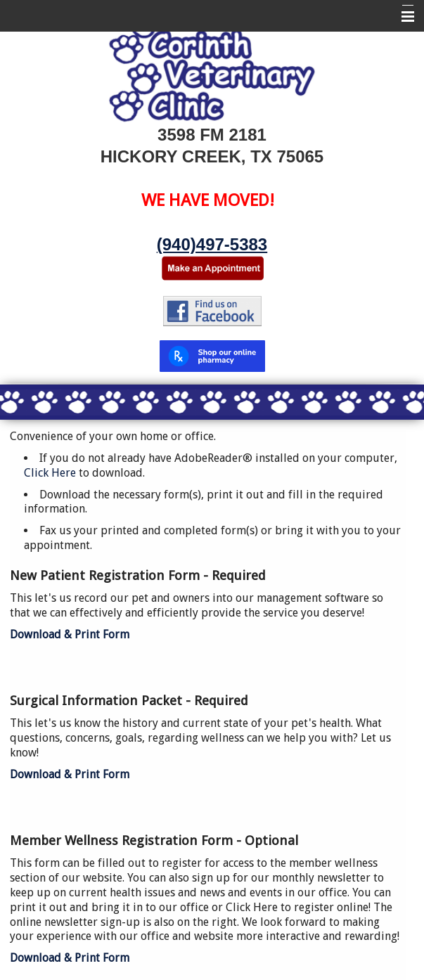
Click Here (51, 473)
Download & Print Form (70, 634)
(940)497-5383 (212, 244)
